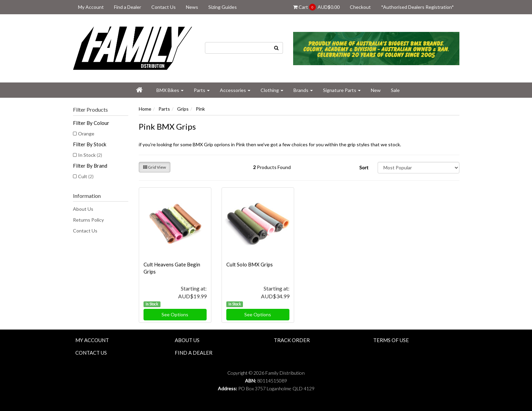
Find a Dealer (128, 7)
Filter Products (90, 110)
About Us (83, 209)
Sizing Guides (223, 7)
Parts (202, 90)
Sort (364, 167)
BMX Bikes (170, 90)
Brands (303, 90)
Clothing (272, 90)
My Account (91, 7)
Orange (86, 134)
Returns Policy (88, 220)
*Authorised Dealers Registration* (417, 7)
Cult (86, 176)
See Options (175, 314)
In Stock (90, 155)
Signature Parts (342, 90)
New (376, 90)
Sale (395, 90)
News (192, 7)
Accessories (235, 90)
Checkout (360, 7)
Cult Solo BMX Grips (250, 264)
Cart (316, 7)
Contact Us (164, 7)
